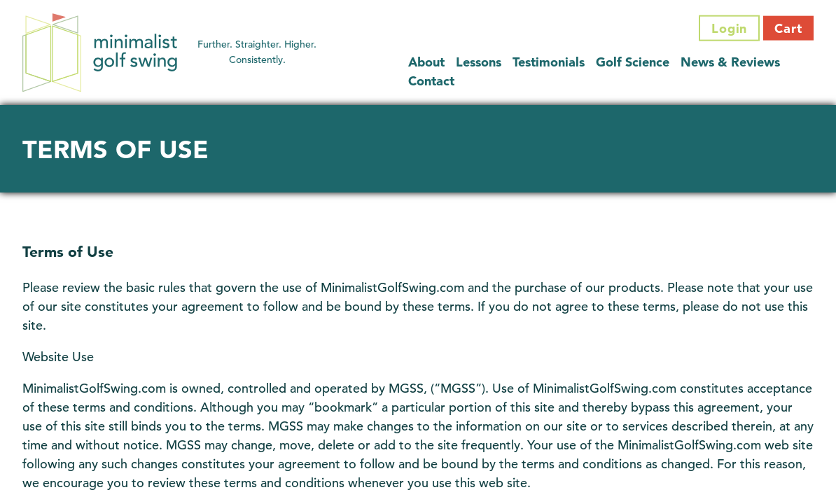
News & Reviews (730, 61)
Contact (431, 80)
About (426, 61)
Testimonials (549, 61)
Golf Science (633, 61)
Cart (788, 28)
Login (730, 28)
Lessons (479, 61)
